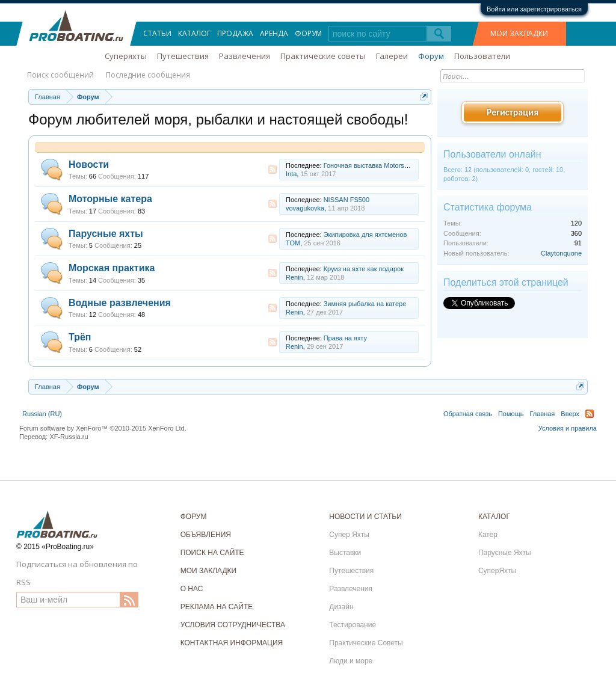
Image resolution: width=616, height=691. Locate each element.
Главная (542, 414)
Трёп (80, 337)
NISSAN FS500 (346, 200)
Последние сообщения (148, 75)
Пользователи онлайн (492, 154)
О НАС (192, 589)
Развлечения (245, 56)
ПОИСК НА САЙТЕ (212, 553)
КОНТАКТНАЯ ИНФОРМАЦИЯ (232, 643)
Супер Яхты (349, 535)
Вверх (570, 414)
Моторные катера (110, 199)
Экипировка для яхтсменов (365, 235)
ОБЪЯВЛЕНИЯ (206, 535)
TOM (293, 243)
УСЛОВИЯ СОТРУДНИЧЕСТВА (233, 625)
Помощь (511, 414)
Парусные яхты (106, 234)
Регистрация (513, 112)
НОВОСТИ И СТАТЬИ (365, 517)
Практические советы (323, 56)
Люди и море (351, 661)
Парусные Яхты (505, 553)
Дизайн (341, 607)
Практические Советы (366, 643)
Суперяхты (126, 56)
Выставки (345, 553)
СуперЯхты (497, 571)
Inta (291, 174)
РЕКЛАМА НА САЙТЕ (217, 607)
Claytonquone (561, 253)
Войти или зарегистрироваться (534, 9)
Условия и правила (568, 428)
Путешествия (183, 56)
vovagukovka (305, 208)
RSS (273, 170)
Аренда (274, 33)
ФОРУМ (194, 517)
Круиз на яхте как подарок (364, 269)
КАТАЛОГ (494, 517)
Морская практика (112, 268)
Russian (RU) (42, 414)
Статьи (157, 33)
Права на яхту (345, 338)
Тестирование (353, 625)
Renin (294, 277)
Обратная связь (468, 414)
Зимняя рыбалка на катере (365, 304)
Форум (308, 33)
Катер (488, 535)
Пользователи (482, 56)
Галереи (392, 56)
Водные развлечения (120, 303)
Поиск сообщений (60, 75)
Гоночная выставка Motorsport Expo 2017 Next (394, 165)
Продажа (235, 33)
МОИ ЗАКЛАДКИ (519, 33)
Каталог (194, 33)
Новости (89, 164)
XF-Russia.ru (69, 437)
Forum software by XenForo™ (103, 428)
